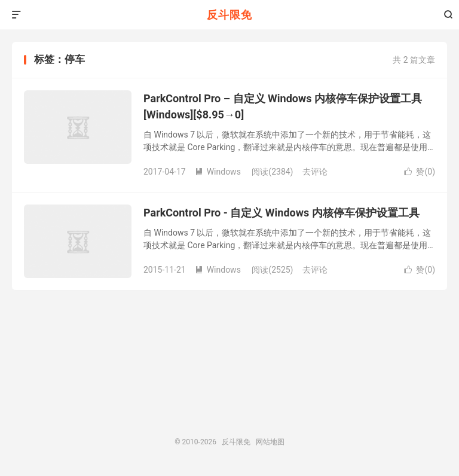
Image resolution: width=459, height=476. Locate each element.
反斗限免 (229, 15)
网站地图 (270, 442)
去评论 (315, 172)
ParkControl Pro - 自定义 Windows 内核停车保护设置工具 (281, 213)
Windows (218, 172)
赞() (420, 172)
